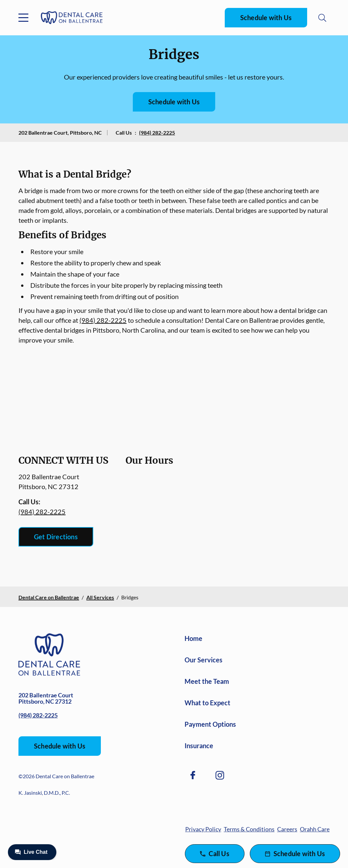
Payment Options (210, 724)
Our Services (203, 660)
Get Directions (56, 537)
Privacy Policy (203, 829)
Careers (287, 829)
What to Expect (207, 703)
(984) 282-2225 (157, 133)
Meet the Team (207, 681)
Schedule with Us (266, 17)
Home (193, 638)
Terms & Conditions (249, 829)
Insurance (199, 746)
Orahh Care (315, 829)
